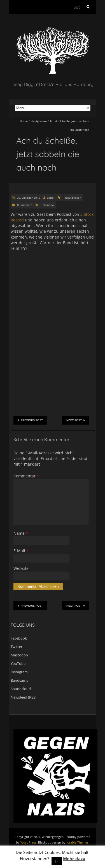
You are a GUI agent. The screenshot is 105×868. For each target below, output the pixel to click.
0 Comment (25, 205)
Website (21, 568)
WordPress (28, 842)
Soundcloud (21, 689)
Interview (48, 205)
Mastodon (19, 655)
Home (24, 121)
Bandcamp (20, 680)
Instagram (19, 672)
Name (21, 533)
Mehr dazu (74, 858)
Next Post (76, 420)
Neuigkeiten (39, 121)
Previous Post (30, 420)
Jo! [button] (57, 861)
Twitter (17, 647)
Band (50, 198)
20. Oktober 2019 (28, 198)
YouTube (18, 663)
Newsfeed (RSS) (24, 697)
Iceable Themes (77, 842)
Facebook (19, 638)
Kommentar (26, 476)
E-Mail (21, 551)
